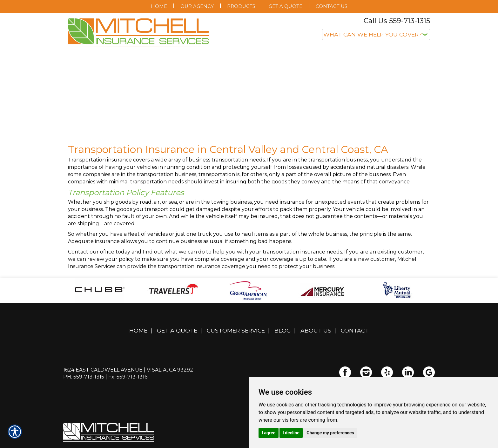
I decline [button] (291, 433)
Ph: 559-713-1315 (84, 377)
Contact (355, 330)
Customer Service (236, 330)
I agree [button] (269, 433)
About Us (316, 330)
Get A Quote (177, 330)
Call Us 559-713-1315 (397, 21)
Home (138, 330)
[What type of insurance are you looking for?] (376, 34)
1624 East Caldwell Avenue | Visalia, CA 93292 (128, 370)
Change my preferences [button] (330, 433)
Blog (283, 330)
